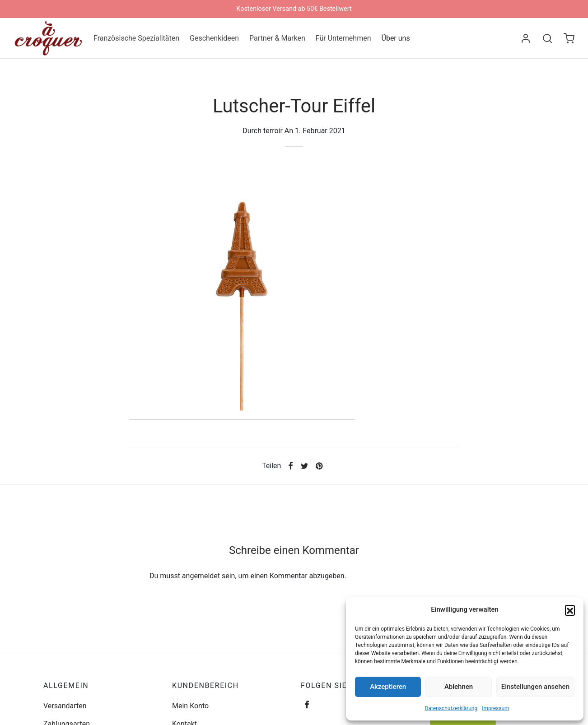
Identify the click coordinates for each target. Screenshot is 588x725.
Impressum (495, 708)
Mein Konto (190, 706)
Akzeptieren (388, 687)
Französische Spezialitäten (136, 38)
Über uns (396, 38)
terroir (273, 131)
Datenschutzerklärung (451, 708)
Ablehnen (459, 687)
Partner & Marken (277, 38)
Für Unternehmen (343, 38)
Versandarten (65, 706)
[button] (570, 610)
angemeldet (201, 576)
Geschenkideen (214, 38)
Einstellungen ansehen (535, 687)
